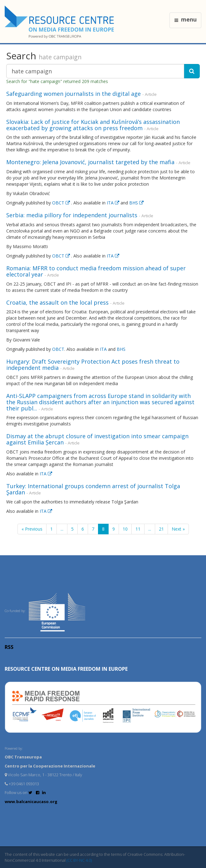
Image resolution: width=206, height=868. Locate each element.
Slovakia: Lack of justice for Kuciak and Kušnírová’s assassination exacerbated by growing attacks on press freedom (93, 125)
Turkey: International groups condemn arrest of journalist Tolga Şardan (93, 489)
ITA (114, 203)
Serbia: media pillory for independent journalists (72, 215)
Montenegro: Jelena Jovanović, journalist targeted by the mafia (90, 162)
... (62, 529)
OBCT (62, 203)
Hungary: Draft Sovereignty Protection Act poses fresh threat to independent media (93, 365)
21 (161, 529)
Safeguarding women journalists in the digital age (74, 94)
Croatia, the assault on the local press (57, 302)
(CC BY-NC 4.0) (79, 860)
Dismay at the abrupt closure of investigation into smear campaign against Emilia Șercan (97, 439)
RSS (9, 647)
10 (125, 529)
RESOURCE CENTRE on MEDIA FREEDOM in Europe (66, 669)
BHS (136, 203)
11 (138, 529)
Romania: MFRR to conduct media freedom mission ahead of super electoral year (96, 271)
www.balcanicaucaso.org (31, 802)
